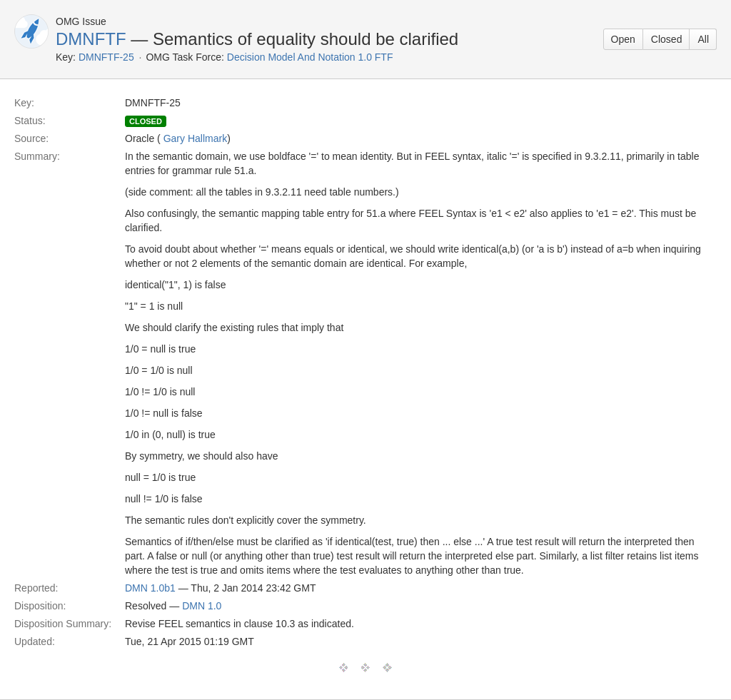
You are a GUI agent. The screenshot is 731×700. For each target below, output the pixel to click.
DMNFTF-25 (106, 57)
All (703, 39)
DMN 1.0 (202, 606)
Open (623, 39)
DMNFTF (91, 39)
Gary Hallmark (195, 138)
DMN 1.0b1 (150, 588)
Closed (667, 39)
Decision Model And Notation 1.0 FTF (310, 57)
